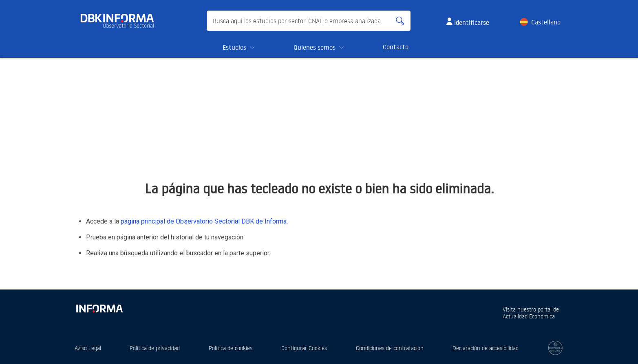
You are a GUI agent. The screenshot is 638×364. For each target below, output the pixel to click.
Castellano (546, 22)
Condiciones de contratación (390, 348)
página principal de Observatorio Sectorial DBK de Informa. (204, 221)
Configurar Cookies (304, 348)
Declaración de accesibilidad (486, 348)
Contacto (396, 47)
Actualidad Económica (529, 316)
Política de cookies (231, 348)
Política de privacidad (155, 348)
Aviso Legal (88, 348)
